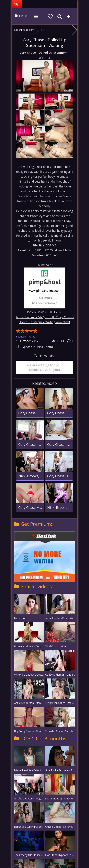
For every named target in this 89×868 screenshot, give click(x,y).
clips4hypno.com (22, 16)
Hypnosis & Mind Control (37, 347)
